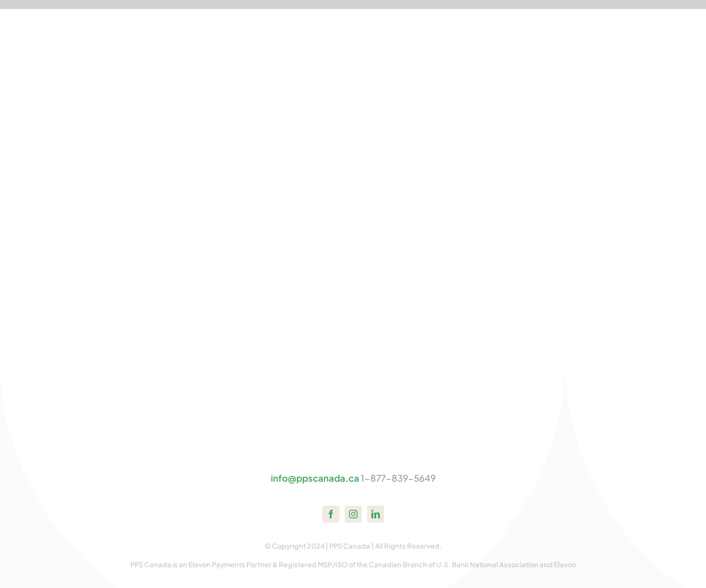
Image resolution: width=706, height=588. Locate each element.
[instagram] (353, 514)
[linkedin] (376, 514)
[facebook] (331, 514)
